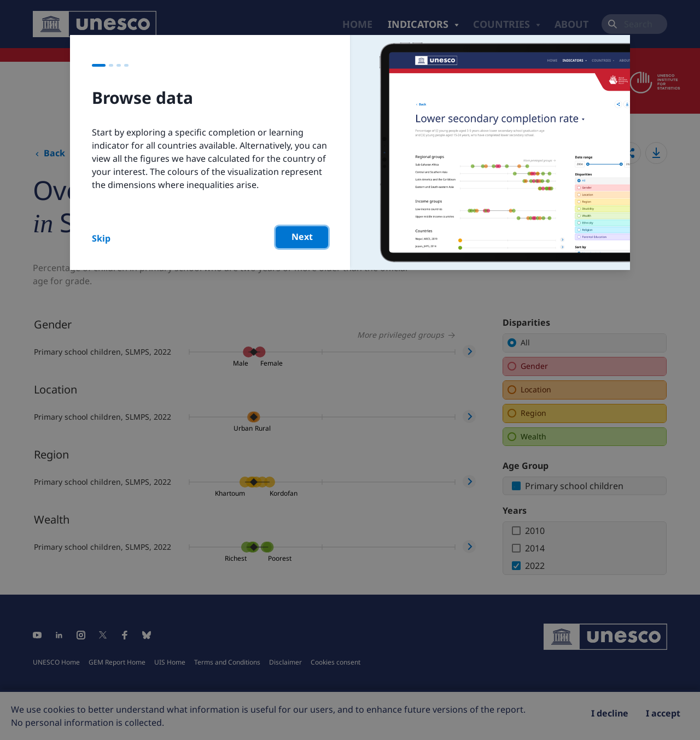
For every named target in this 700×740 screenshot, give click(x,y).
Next (302, 237)
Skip (101, 238)
